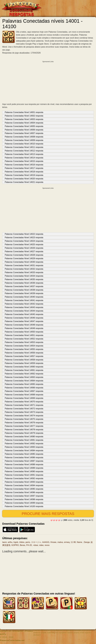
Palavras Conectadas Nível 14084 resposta (24, 451)
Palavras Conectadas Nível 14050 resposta (24, 332)
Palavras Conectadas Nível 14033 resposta (24, 272)
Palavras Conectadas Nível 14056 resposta (24, 353)
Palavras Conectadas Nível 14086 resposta (24, 457)
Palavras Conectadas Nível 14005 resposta (24, 126)
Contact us (5, 631)
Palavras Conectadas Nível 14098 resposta (24, 499)
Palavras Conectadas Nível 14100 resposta (24, 506)
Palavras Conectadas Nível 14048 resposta (24, 325)
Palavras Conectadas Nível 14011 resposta (24, 147)
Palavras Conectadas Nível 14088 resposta (24, 464)
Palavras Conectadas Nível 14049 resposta (24, 328)
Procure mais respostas (48, 514)
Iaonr (4, 542)
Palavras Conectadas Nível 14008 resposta (24, 137)
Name (80, 542)
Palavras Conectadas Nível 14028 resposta (24, 255)
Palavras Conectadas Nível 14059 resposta (24, 363)
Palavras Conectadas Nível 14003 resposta (24, 119)
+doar (35, 545)
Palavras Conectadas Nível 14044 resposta (24, 311)
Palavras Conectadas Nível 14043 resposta (24, 307)
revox (47, 545)
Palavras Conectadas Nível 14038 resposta (24, 290)
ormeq (67, 542)
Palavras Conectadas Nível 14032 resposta (24, 269)
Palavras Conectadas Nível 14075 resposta (24, 419)
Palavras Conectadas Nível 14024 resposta (24, 241)
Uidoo (22, 542)
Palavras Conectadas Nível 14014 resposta (24, 158)
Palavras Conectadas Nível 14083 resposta (24, 447)
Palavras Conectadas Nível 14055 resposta (24, 349)
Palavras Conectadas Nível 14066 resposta (24, 388)
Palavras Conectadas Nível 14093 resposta (24, 482)
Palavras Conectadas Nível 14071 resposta (24, 405)
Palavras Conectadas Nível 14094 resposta (24, 485)
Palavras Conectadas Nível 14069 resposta (24, 398)
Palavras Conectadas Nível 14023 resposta (24, 238)
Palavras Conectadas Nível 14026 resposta (24, 248)
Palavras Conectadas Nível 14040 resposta (24, 297)
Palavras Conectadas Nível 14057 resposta (24, 356)
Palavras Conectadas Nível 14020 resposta (24, 179)
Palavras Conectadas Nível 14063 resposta (24, 377)
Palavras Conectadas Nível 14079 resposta (24, 433)
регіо (28, 542)
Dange (87, 542)
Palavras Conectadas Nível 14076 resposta (24, 423)
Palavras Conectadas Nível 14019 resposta (24, 175)
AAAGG (46, 542)
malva (60, 542)
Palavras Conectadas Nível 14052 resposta (24, 339)
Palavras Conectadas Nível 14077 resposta (24, 426)
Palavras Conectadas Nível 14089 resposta (24, 468)
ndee (41, 545)
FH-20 (29, 545)
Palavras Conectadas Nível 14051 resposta (24, 335)
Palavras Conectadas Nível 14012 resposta (24, 151)
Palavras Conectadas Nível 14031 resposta (24, 265)
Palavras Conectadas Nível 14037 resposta (24, 286)
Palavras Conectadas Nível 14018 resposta (24, 172)
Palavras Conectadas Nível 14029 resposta (24, 258)
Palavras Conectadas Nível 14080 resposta (24, 437)
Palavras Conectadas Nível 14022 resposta (24, 234)
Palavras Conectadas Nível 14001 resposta (24, 112)
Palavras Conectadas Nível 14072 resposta (24, 409)
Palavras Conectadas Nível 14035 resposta (24, 279)
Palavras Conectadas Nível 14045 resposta (24, 314)
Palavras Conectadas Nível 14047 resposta (24, 321)
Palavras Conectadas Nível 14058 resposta (24, 360)
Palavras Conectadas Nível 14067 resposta (24, 391)
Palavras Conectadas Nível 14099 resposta (24, 503)
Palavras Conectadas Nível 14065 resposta (24, 384)
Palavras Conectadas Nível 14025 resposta (24, 244)
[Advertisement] (48, 81)
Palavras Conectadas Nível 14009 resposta (24, 140)
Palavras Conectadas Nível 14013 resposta (24, 154)
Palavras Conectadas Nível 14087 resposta (24, 461)
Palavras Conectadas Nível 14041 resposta (24, 300)
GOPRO (15, 545)
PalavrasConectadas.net (12, 640)
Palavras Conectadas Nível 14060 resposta (24, 367)
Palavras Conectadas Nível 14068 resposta (24, 395)
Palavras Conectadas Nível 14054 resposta (24, 346)
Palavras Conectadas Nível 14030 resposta (24, 262)
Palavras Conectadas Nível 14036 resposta (24, 283)
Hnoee (53, 542)
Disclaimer (18, 631)
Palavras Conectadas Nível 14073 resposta (24, 412)
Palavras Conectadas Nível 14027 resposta (24, 251)
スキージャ (36, 542)
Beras (22, 545)
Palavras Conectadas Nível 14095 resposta (24, 489)
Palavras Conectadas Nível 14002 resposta (24, 116)
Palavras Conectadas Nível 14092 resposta (24, 478)
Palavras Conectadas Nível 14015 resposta (24, 161)
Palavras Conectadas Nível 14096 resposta (24, 492)
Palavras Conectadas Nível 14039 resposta (24, 293)
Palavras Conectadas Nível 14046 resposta (24, 318)
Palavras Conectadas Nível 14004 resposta (24, 123)
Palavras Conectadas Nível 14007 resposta (24, 133)
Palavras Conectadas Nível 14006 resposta (24, 130)
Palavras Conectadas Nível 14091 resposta (24, 475)
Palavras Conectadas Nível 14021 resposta (24, 182)
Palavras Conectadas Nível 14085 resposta (24, 454)
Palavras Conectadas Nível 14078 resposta (24, 430)
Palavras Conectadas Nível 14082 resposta (24, 444)
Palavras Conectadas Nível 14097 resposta (24, 496)
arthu (10, 542)
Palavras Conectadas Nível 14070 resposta (24, 402)
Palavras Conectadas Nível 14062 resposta (24, 374)
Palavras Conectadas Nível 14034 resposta (24, 276)
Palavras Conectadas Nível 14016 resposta (24, 165)
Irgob (16, 542)
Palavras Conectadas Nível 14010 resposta (24, 144)
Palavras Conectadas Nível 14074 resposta (24, 416)
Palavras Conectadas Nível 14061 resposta (24, 370)
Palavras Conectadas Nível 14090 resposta (24, 471)
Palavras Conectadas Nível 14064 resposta (24, 381)
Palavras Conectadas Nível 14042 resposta (24, 304)
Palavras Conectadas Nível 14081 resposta (24, 440)
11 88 (73, 542)
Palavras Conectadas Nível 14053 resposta (24, 342)
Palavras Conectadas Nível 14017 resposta (24, 168)
